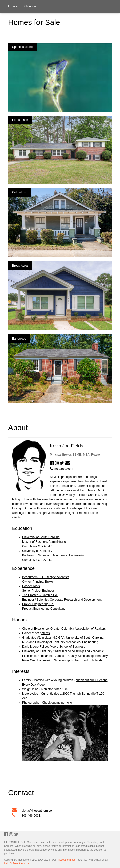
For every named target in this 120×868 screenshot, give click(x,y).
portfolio (67, 703)
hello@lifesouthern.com (17, 864)
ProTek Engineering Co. (38, 604)
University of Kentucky (37, 551)
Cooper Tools (31, 586)
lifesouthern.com (67, 860)
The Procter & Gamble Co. (40, 595)
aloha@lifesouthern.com (38, 811)
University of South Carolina (41, 537)
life (23, 6)
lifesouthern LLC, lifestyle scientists (46, 577)
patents (45, 633)
